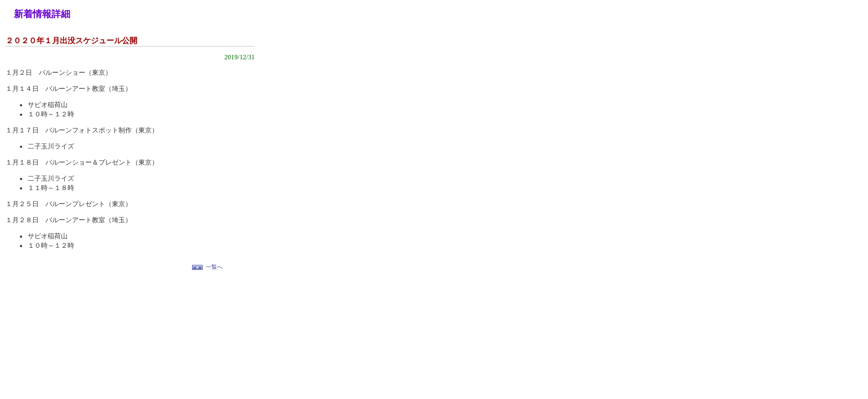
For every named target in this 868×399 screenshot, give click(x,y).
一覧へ (214, 267)
